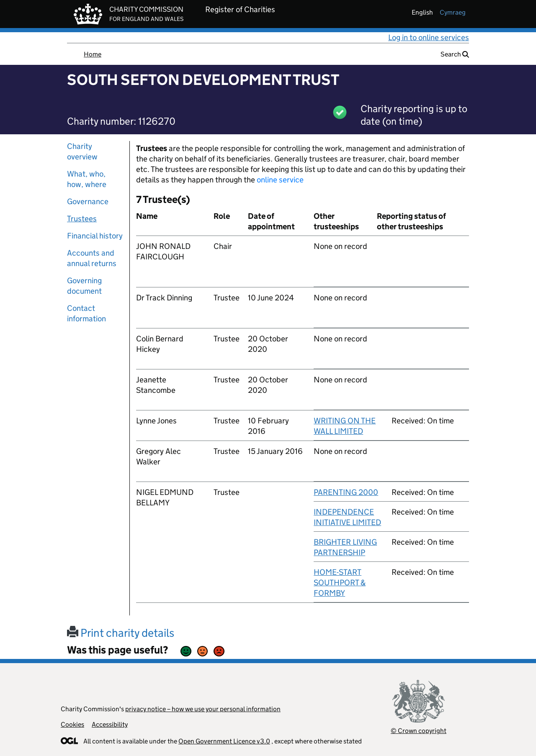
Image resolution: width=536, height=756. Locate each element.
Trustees (82, 219)
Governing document (84, 286)
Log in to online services (429, 37)
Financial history (95, 236)
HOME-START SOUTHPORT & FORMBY (340, 583)
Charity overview (82, 151)
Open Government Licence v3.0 (224, 741)
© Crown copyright (419, 731)
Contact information (86, 313)
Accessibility (110, 724)
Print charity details (121, 633)
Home (93, 54)
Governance (88, 201)
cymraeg (453, 12)
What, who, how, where (87, 179)
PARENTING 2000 (346, 492)
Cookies (72, 724)
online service (280, 180)
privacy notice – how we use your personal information (203, 709)
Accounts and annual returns (92, 258)
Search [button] (455, 54)
